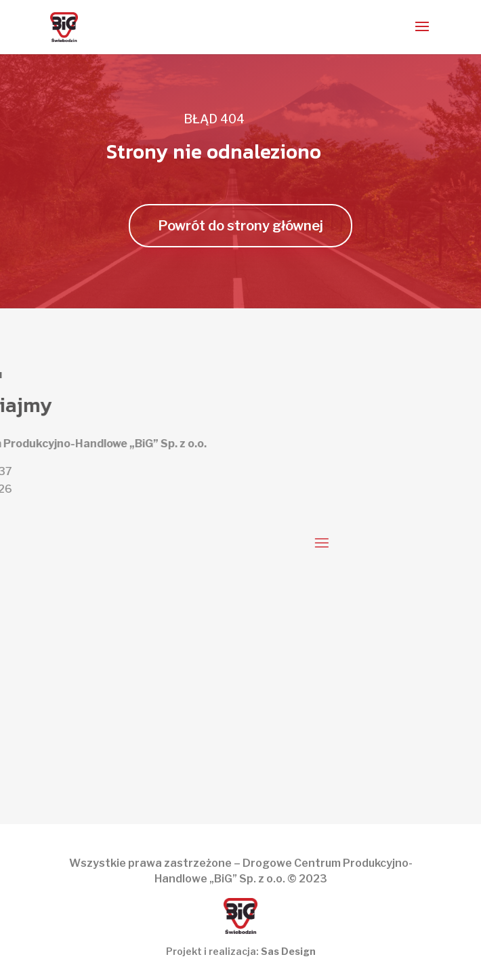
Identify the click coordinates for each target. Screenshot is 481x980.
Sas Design (288, 951)
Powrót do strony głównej (240, 226)
